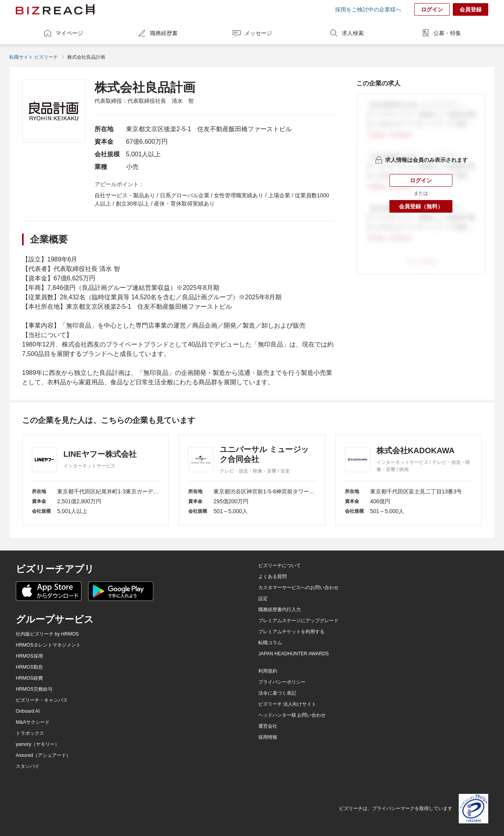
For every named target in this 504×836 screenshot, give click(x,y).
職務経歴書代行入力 (280, 610)
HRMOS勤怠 (29, 667)
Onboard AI (28, 711)
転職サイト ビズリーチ (34, 57)
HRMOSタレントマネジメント (48, 645)
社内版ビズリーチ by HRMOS (47, 634)
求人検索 (346, 33)
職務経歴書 (157, 33)
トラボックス (30, 733)
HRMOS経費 (29, 678)
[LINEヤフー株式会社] (95, 480)
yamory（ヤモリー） (38, 744)
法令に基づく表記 (277, 693)
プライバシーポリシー (282, 682)
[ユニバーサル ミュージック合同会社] (252, 480)
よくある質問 (272, 576)
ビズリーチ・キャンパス (42, 700)
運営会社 (268, 726)
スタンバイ (28, 766)
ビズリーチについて (280, 565)
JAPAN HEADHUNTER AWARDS (294, 654)
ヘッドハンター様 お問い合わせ (292, 715)
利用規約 (268, 671)
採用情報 (268, 737)
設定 (263, 599)
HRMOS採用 (29, 656)
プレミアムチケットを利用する (291, 632)
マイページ (63, 33)
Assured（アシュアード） (43, 755)
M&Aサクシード (33, 722)
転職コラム (270, 643)
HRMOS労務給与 (34, 689)
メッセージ (252, 33)
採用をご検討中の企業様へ (368, 9)
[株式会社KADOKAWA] (409, 480)
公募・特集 (441, 33)
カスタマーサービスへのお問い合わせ (298, 588)
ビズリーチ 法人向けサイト (287, 704)
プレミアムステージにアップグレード (298, 621)
